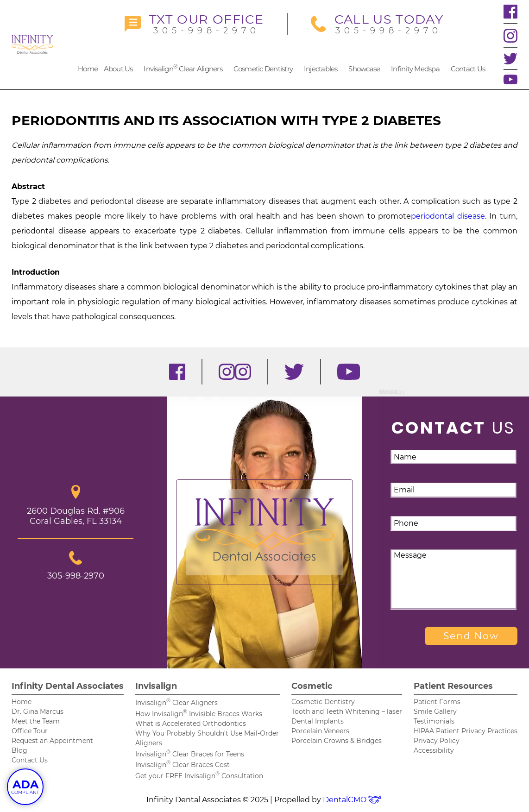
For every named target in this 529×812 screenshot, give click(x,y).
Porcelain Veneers (320, 731)
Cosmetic (312, 686)
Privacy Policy (437, 741)
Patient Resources (453, 686)
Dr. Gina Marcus (38, 711)
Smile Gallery (435, 711)
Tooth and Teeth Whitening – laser (347, 711)
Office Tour (30, 731)
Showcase (364, 69)
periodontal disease (448, 216)
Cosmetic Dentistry (263, 69)
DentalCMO (353, 800)
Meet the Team (36, 721)
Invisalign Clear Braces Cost (183, 765)
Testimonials (434, 721)
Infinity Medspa (415, 69)
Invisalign (156, 686)
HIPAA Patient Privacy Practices (466, 731)
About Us (118, 69)
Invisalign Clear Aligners (183, 68)
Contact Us (468, 69)
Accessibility (434, 750)
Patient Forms (437, 702)
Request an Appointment (52, 741)
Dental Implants (318, 721)
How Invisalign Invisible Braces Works (199, 714)
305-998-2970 (194, 24)
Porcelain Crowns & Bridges (337, 741)
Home (88, 69)
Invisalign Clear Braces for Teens (190, 754)
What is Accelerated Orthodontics (191, 724)
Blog (19, 750)
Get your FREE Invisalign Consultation (199, 776)
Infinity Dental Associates (68, 686)
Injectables (321, 69)
